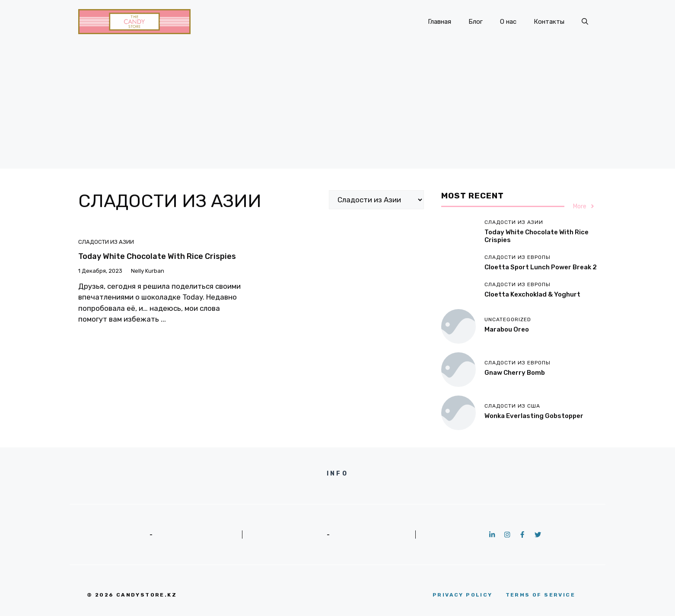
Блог (476, 22)
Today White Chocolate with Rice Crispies (157, 256)
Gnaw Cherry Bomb (515, 373)
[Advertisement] (337, 108)
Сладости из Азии (106, 242)
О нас (508, 22)
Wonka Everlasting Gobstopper (534, 416)
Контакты (549, 22)
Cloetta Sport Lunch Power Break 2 (541, 267)
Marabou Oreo (507, 329)
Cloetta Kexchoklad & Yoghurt (532, 294)
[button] (585, 22)
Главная (439, 22)
